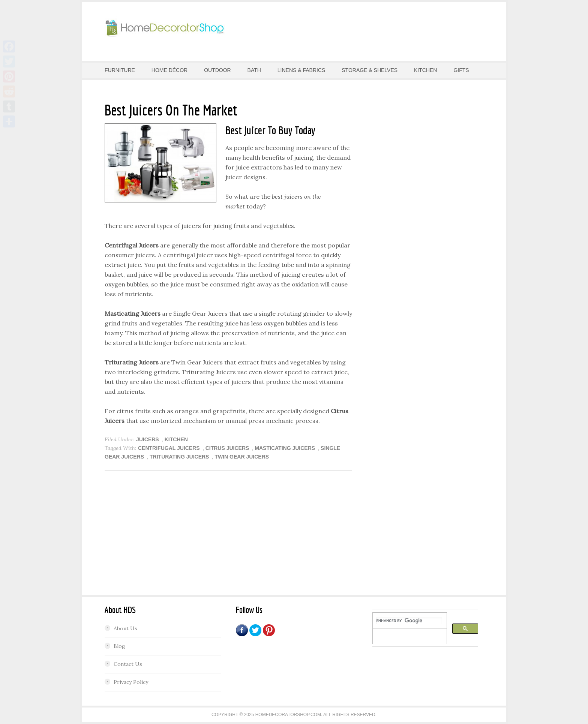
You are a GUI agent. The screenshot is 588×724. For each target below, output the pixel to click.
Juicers (148, 439)
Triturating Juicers (179, 457)
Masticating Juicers (285, 448)
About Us (125, 628)
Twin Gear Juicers (242, 457)
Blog (119, 646)
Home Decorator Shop (165, 28)
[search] (409, 621)
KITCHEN (176, 439)
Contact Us (128, 664)
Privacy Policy (131, 682)
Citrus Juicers (227, 448)
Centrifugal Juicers (169, 448)
